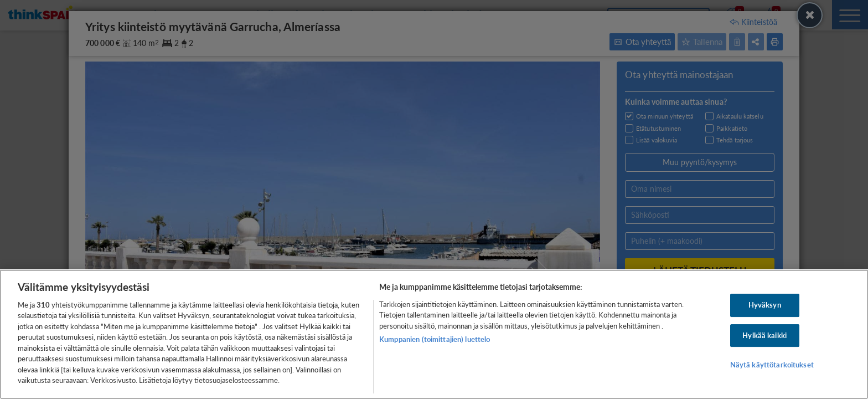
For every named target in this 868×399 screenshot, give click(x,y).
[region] (434, 334)
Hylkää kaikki (764, 335)
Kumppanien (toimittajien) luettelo (435, 339)
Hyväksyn (765, 305)
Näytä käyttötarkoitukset (772, 365)
